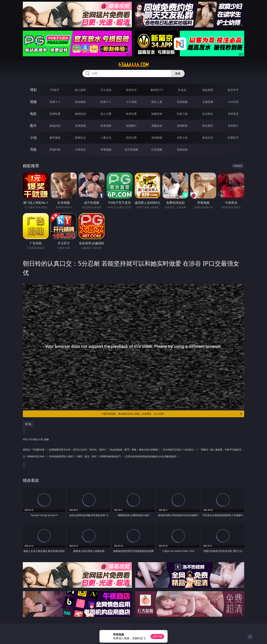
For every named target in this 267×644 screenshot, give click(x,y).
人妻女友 (106, 138)
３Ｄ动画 (131, 102)
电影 (33, 114)
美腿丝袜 (157, 126)
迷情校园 (157, 138)
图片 (33, 126)
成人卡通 (106, 114)
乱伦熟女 (208, 114)
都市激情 (55, 138)
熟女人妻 (157, 102)
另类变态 (233, 114)
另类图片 (233, 126)
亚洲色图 (80, 126)
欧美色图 (106, 126)
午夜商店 (80, 150)
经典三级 (182, 114)
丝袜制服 (182, 102)
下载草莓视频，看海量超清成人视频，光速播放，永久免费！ (172, 414)
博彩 (33, 90)
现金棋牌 (208, 90)
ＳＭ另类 (233, 102)
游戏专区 (131, 90)
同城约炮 (55, 150)
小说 (33, 138)
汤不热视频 (131, 150)
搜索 (178, 73)
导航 (33, 149)
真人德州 (80, 90)
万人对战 (106, 90)
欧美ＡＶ (106, 102)
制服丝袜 (157, 114)
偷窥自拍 (55, 126)
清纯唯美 (182, 126)
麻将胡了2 (157, 90)
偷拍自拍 (80, 114)
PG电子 (55, 90)
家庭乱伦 (80, 138)
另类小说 (182, 138)
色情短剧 (182, 150)
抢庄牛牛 (233, 90)
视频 (33, 102)
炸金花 (182, 90)
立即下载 (157, 636)
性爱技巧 (233, 138)
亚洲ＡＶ (55, 102)
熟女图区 (208, 126)
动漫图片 (131, 126)
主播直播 (208, 102)
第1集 (28, 424)
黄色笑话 (208, 138)
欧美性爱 (131, 114)
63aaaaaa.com (133, 65)
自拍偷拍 (80, 102)
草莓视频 (106, 150)
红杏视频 (157, 150)
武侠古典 (131, 138)
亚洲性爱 (55, 114)
